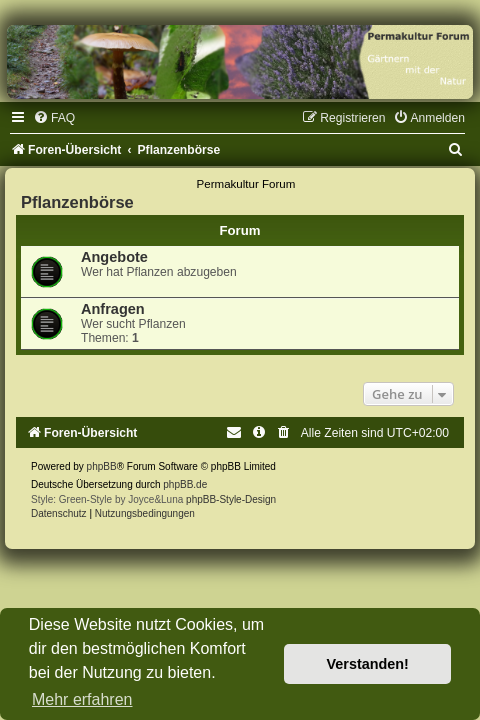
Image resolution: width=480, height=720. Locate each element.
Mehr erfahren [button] (82, 699)
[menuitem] (54, 118)
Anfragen (113, 309)
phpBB (102, 466)
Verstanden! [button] (368, 664)
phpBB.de (185, 484)
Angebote (114, 257)
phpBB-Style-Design (231, 499)
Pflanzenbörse (77, 202)
